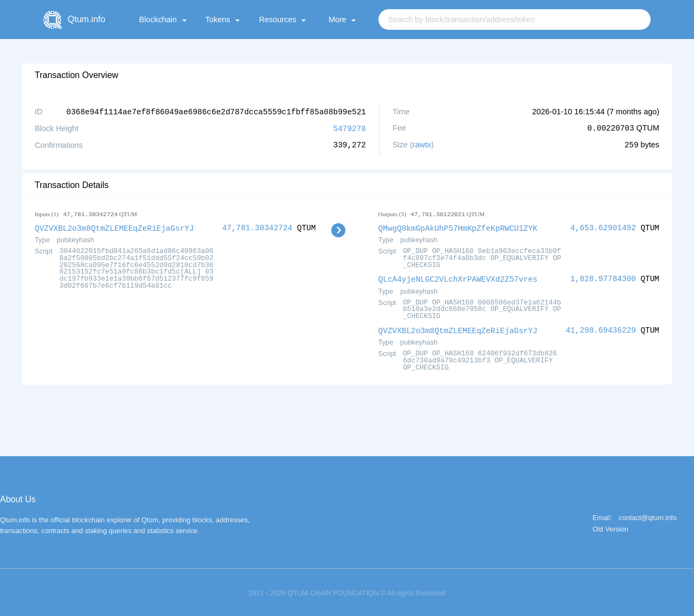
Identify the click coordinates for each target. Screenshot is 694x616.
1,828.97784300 (603, 277)
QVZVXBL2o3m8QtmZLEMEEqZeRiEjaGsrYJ (114, 227)
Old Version (611, 527)
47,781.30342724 (258, 227)
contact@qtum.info (648, 516)
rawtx (422, 144)
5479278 (350, 128)
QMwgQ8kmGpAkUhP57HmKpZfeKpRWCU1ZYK (458, 227)
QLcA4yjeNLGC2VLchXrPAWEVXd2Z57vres (458, 277)
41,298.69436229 (601, 328)
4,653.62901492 (603, 227)
